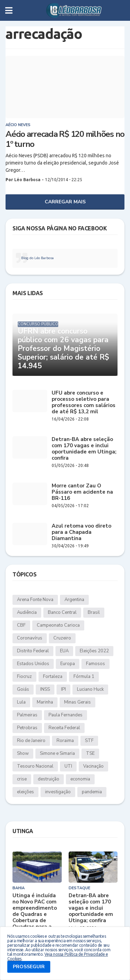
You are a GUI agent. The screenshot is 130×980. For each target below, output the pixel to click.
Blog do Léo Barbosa (37, 258)
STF (89, 741)
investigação (58, 792)
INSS (45, 689)
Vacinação (93, 766)
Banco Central (62, 612)
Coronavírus (30, 638)
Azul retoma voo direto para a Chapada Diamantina (81, 532)
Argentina (74, 600)
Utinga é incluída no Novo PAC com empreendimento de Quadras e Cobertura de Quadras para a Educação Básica (35, 914)
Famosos (96, 664)
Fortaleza (53, 677)
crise (22, 779)
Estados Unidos (33, 664)
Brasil (94, 612)
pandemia (92, 792)
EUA (64, 651)
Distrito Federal (33, 651)
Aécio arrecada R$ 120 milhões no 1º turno (65, 139)
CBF (21, 625)
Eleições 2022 (94, 651)
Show (23, 753)
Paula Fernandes (66, 715)
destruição (49, 779)
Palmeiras (27, 715)
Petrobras (27, 728)
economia (80, 779)
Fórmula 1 (84, 677)
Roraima (65, 741)
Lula (21, 702)
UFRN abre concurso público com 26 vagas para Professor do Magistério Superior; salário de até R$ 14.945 (63, 349)
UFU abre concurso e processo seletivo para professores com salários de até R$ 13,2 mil (84, 402)
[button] (9, 10)
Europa (68, 664)
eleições (25, 792)
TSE (90, 753)
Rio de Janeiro (31, 741)
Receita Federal (64, 728)
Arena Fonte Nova (35, 600)
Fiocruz (24, 677)
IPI (63, 689)
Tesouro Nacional (35, 766)
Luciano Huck (90, 689)
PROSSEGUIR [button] (29, 967)
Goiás (23, 689)
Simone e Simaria (57, 753)
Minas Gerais (77, 702)
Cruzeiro (62, 638)
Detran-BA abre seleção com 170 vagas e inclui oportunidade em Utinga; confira (84, 449)
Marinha (45, 702)
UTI (68, 766)
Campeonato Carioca (58, 625)
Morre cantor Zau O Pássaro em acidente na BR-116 (82, 492)
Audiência (27, 612)
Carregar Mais (65, 202)
